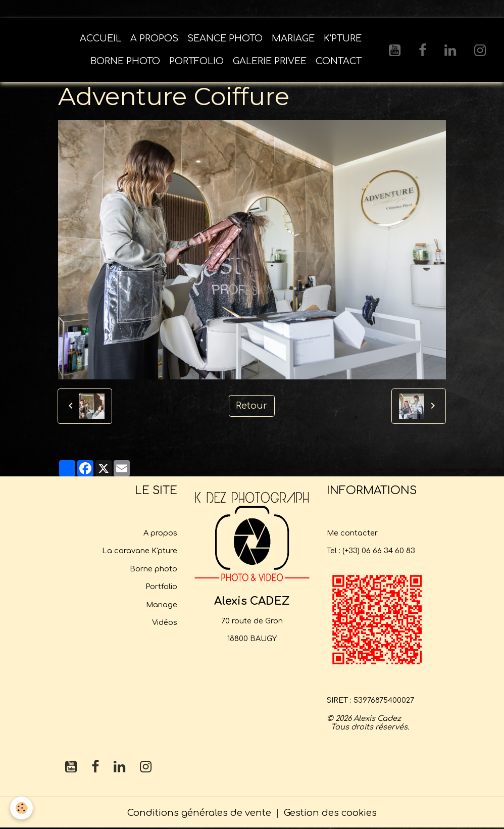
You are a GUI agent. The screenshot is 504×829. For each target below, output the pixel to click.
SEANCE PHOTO (225, 38)
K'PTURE (343, 38)
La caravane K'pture (140, 551)
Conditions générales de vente (199, 813)
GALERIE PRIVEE (270, 61)
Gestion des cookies (330, 813)
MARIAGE (293, 38)
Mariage (162, 605)
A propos (160, 533)
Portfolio (161, 587)
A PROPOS (154, 38)
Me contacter (352, 533)
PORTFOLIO (196, 61)
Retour (251, 406)
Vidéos (165, 622)
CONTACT (339, 61)
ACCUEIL (100, 38)
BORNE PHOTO (125, 61)
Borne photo (154, 569)
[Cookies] (21, 808)
